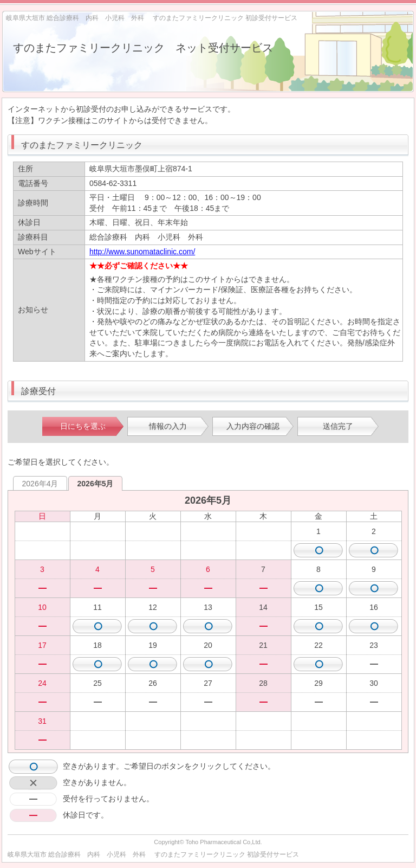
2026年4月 (40, 484)
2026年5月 (96, 484)
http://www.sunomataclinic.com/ (142, 252)
